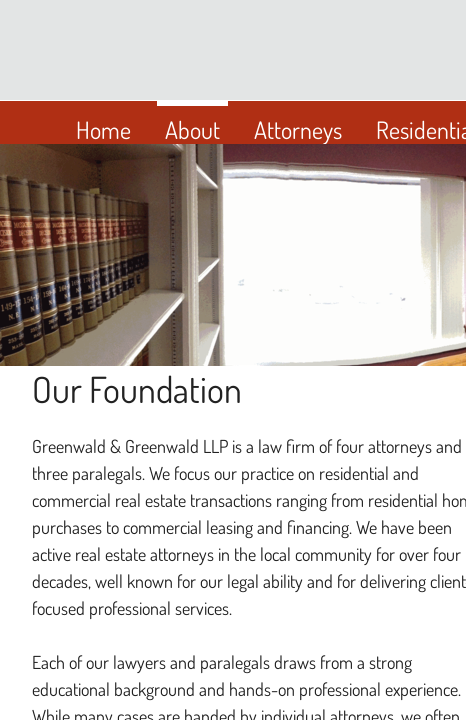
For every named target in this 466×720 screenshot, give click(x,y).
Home (103, 129)
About (192, 129)
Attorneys (298, 129)
